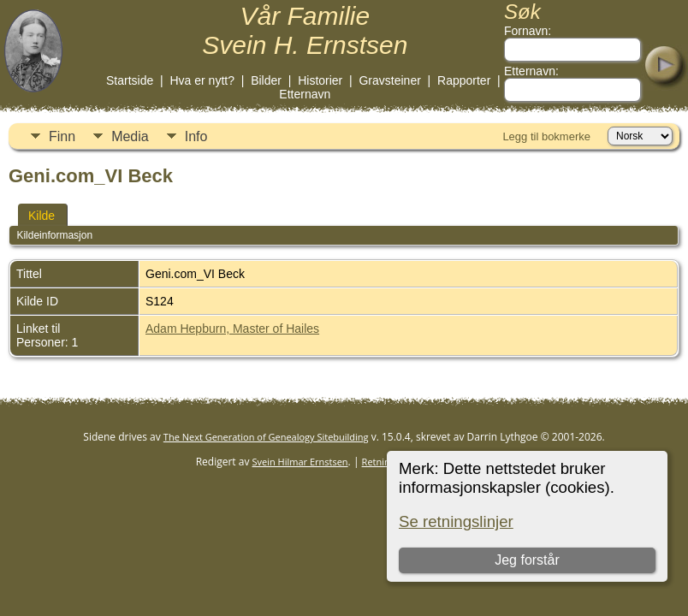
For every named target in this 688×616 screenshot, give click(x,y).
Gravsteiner (389, 80)
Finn (62, 136)
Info (196, 136)
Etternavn (305, 94)
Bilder (266, 80)
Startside (130, 80)
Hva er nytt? (202, 80)
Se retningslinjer (456, 521)
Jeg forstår (527, 560)
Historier (320, 80)
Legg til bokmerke (546, 136)
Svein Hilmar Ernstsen (300, 462)
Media (130, 136)
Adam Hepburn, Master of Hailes (232, 329)
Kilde (42, 216)
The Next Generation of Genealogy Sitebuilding (266, 437)
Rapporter (464, 80)
